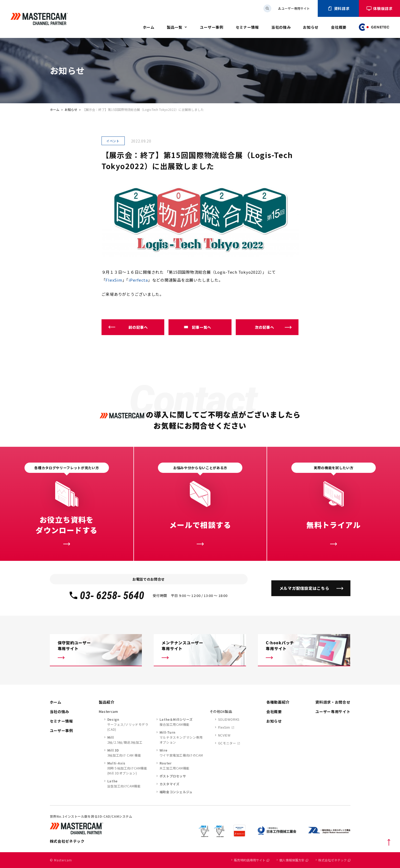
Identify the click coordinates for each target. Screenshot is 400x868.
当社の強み (281, 27)
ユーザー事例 (211, 27)
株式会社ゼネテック (334, 860)
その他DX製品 (221, 711)
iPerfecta (138, 280)
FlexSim (114, 280)
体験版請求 (379, 8)
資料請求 (338, 8)
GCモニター (227, 743)
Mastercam (109, 711)
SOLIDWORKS (229, 719)
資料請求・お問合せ (333, 702)
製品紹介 (107, 702)
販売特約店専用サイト (252, 860)
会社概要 (339, 27)
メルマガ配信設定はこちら (304, 588)
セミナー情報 (247, 27)
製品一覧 (175, 27)
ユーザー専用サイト (294, 8)
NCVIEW (224, 735)
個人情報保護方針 (294, 860)
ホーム (149, 27)
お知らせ (311, 27)
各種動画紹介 (278, 702)
